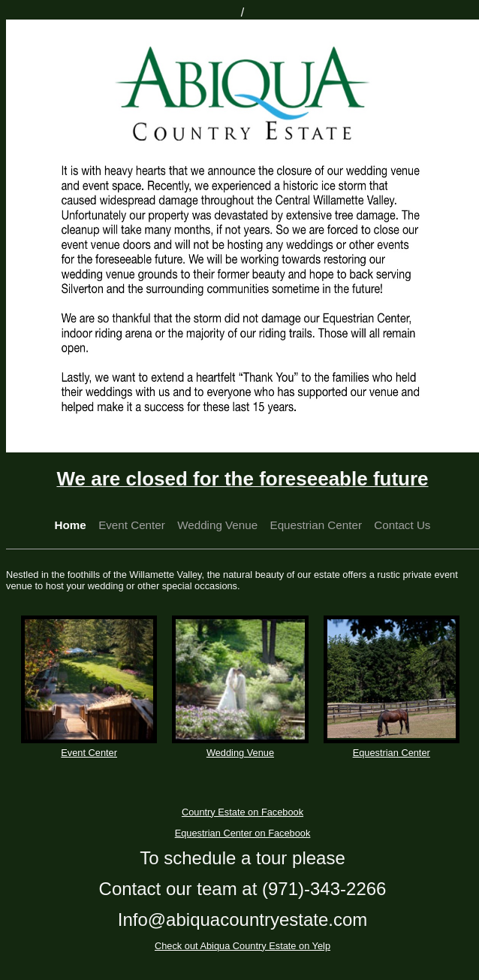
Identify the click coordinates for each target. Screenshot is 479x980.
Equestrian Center (316, 525)
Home (71, 525)
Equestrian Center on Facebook (243, 833)
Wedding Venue (217, 525)
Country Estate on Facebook (243, 812)
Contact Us (402, 525)
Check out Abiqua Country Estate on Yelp (243, 946)
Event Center (132, 525)
